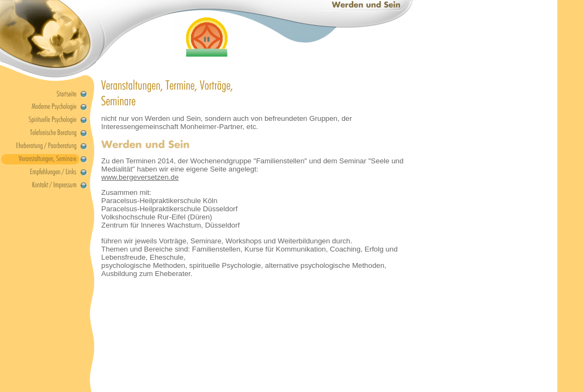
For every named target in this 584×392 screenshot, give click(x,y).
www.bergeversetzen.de (140, 177)
